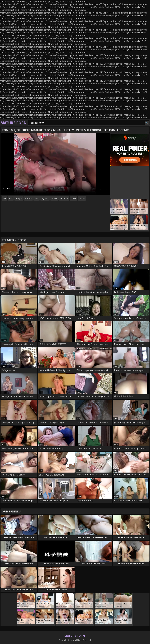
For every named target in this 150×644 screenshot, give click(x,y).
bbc (5, 198)
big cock (45, 198)
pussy (73, 198)
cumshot (64, 198)
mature (28, 198)
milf (11, 198)
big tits (82, 198)
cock (36, 198)
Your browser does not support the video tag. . (55, 164)
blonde (54, 198)
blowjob (19, 198)
